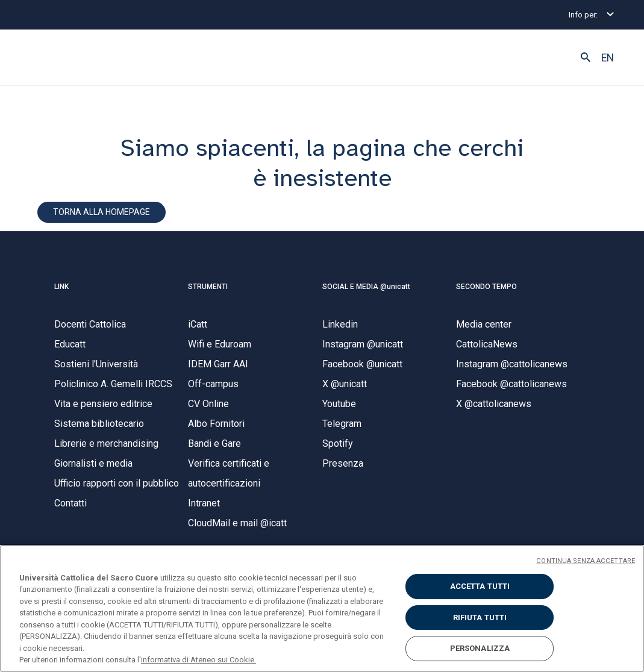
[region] (322, 608)
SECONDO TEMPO (486, 288)
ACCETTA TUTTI (480, 586)
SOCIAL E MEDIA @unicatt (366, 288)
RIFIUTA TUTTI (480, 618)
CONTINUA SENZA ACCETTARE (586, 561)
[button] (586, 58)
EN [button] (608, 58)
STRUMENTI (208, 288)
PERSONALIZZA (480, 648)
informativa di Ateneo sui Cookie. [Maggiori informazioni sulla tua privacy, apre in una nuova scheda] (199, 660)
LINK (61, 288)
